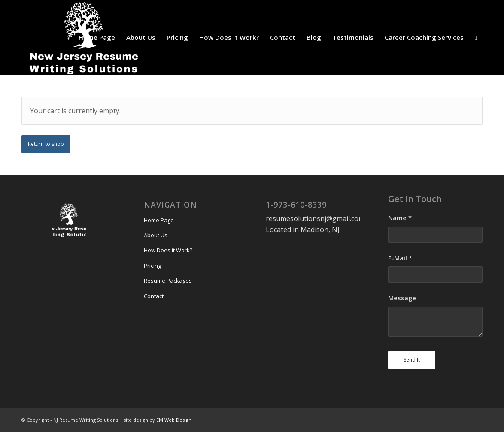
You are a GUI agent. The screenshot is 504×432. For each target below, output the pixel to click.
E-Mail (400, 258)
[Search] (476, 38)
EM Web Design (174, 420)
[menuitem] (97, 38)
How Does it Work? (168, 250)
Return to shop (46, 144)
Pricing (152, 266)
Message (402, 298)
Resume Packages (168, 281)
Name (400, 218)
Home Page (159, 220)
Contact (154, 296)
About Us (156, 235)
